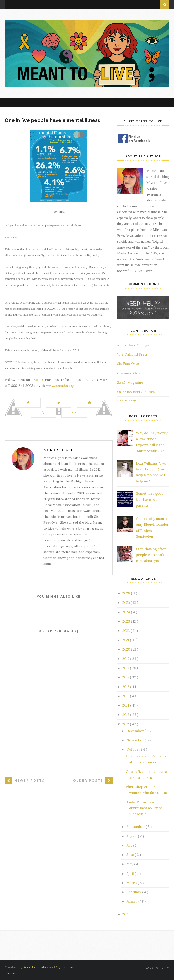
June (131, 855)
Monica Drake (58, 450)
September (136, 827)
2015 (126, 696)
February (134, 892)
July (130, 845)
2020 (127, 649)
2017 (126, 677)
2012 (126, 724)
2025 (127, 603)
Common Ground (131, 373)
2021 (126, 640)
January (133, 901)
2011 (126, 914)
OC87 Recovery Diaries (136, 392)
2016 (126, 687)
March (132, 883)
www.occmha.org (60, 386)
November (136, 740)
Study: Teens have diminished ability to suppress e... (144, 808)
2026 (127, 593)
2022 (127, 631)
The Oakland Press (132, 354)
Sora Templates (36, 967)
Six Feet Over (128, 364)
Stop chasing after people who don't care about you (151, 555)
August (132, 836)
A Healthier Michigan (134, 345)
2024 (127, 612)
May (130, 864)
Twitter (37, 380)
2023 (127, 621)
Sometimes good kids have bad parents (150, 499)
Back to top (157, 968)
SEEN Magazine (130, 382)
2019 (126, 659)
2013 (126, 715)
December (135, 731)
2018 (126, 668)
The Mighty (126, 401)
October (134, 749)
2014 (126, 705)
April (131, 873)
